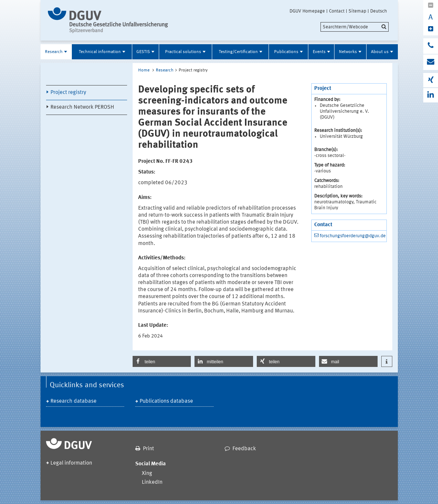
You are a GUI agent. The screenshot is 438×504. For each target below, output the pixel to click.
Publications (286, 52)
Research (54, 52)
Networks (348, 52)
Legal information (71, 463)
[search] (355, 27)
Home (144, 70)
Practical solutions (183, 52)
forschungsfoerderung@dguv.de (353, 236)
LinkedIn (152, 482)
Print (148, 449)
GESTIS (143, 52)
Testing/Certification (238, 52)
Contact (337, 11)
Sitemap (357, 11)
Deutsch (379, 11)
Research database (73, 401)
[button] (162, 361)
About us (380, 52)
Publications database (166, 401)
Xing (147, 474)
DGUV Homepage (307, 11)
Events (319, 52)
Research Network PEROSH (82, 107)
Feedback (244, 449)
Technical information (100, 52)
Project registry (68, 93)
